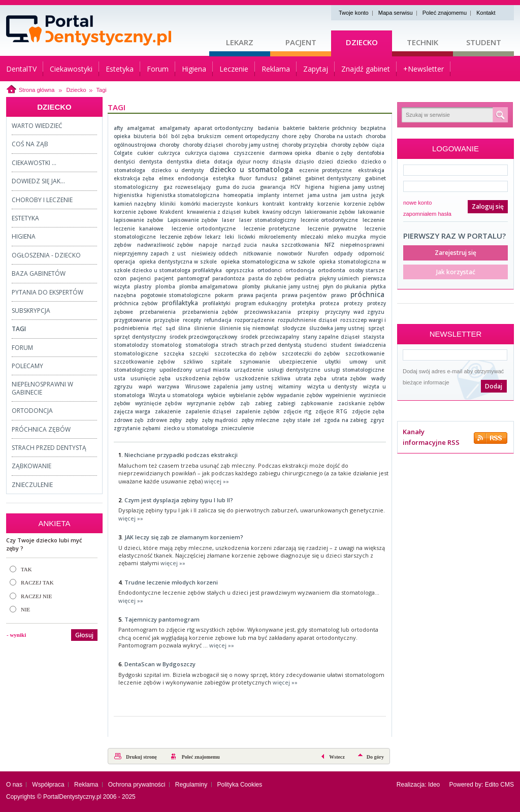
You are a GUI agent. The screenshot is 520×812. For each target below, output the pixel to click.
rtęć (157, 328)
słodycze (294, 328)
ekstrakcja (371, 170)
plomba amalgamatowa (208, 286)
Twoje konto (354, 13)
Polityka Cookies (240, 785)
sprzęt (376, 328)
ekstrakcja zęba (134, 178)
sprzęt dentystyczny (140, 337)
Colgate (123, 153)
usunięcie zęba (151, 378)
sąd (170, 328)
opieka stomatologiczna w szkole (268, 261)
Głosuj (84, 635)
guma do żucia (235, 187)
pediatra (305, 278)
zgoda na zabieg (345, 420)
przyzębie (167, 320)
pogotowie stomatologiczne (176, 295)
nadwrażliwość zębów (165, 245)
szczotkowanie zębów (144, 362)
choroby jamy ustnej (252, 145)
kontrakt (273, 204)
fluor (245, 178)
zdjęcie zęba (368, 411)
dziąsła (282, 161)
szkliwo (193, 362)
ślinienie (205, 328)
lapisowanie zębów (138, 220)
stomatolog (167, 345)
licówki (247, 237)
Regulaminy (191, 785)
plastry (143, 286)
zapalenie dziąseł (208, 411)
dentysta (151, 161)
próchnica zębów (136, 303)
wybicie (216, 395)
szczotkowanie (365, 353)
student (341, 345)
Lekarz (240, 42)
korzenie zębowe (135, 212)
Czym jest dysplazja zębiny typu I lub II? (179, 500)
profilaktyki (217, 303)
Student (484, 42)
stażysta (374, 337)
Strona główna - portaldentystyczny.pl (108, 30)
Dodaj (494, 386)
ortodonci (270, 270)
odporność (371, 253)
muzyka (356, 237)
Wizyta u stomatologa (176, 395)
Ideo (434, 785)
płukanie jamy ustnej (291, 286)
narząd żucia (239, 245)
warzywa (168, 386)
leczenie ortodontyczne (204, 229)
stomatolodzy (131, 345)
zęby (192, 420)
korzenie (329, 204)
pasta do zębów (270, 278)
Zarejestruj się (456, 253)
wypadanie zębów (299, 395)
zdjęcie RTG (331, 411)
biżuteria (145, 136)
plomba (165, 286)
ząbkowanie (317, 403)
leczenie (373, 220)
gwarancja (273, 187)
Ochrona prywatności (137, 785)
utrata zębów (349, 378)
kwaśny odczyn (282, 212)
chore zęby (296, 136)
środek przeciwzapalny (270, 337)
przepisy (308, 312)
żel (317, 420)
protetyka (303, 303)
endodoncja (193, 178)
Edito (492, 785)
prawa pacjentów (304, 295)
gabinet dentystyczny (333, 178)
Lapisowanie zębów (193, 220)
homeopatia (238, 195)
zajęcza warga (132, 411)
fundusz (266, 178)
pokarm (224, 295)
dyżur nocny (252, 161)
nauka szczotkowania (290, 245)
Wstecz (337, 757)
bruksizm (209, 136)
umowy (358, 362)
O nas (14, 785)
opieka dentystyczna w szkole (178, 262)
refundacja (218, 320)
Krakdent (172, 212)
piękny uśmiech (339, 278)
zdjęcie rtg (297, 411)
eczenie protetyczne (326, 170)
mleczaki (312, 237)
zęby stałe (296, 420)
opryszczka (240, 270)
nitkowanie (257, 253)
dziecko (347, 161)
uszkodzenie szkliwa (263, 378)
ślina (184, 328)
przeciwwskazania (268, 312)
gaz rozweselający (187, 187)
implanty (268, 195)
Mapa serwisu (396, 13)
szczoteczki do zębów (311, 353)
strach (230, 345)
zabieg (263, 403)
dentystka (180, 161)
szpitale (221, 362)
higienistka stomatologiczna (183, 195)
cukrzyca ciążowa (207, 153)
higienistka (128, 195)
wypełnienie (341, 395)
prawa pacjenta (258, 295)
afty (118, 128)
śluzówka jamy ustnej (337, 328)
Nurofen (318, 253)
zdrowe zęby (164, 420)
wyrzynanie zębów (211, 403)
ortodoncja (300, 270)
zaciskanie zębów (361, 403)
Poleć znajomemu (445, 13)
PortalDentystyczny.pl (72, 797)
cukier (145, 153)
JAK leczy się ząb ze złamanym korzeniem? (184, 537)
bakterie (294, 128)
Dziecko (362, 42)
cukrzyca (169, 153)
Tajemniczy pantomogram (162, 619)
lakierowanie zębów (330, 212)
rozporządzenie (255, 320)
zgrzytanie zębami (137, 428)
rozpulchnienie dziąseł (307, 320)
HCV (295, 187)
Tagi (102, 90)
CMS (507, 785)
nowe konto (417, 203)
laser (228, 220)
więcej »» (217, 481)
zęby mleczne (260, 420)
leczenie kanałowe (139, 229)
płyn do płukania (345, 286)
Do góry (375, 757)
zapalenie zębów (257, 411)
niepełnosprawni (362, 245)
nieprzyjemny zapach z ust (150, 253)
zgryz (377, 420)
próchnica (367, 295)
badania (268, 128)
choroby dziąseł (203, 145)
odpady (343, 253)
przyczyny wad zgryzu (355, 312)
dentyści (124, 161)
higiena (315, 187)
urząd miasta (213, 370)
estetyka (224, 178)
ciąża (378, 145)
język (378, 195)
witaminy (290, 386)
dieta (203, 161)
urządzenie (249, 370)
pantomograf (193, 278)
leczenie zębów (181, 236)
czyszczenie (249, 153)
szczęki (199, 353)
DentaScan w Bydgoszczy (160, 664)
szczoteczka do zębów (246, 353)
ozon (120, 278)
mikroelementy (278, 237)
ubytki (333, 362)
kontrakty (301, 204)
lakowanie (371, 212)
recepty (192, 320)
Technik (422, 42)
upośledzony (176, 370)
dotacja (223, 161)
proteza (330, 303)
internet (293, 195)
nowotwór (290, 253)
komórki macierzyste (207, 204)
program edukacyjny (261, 303)
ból (163, 136)
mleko (335, 237)
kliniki (168, 204)
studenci (316, 345)
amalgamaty (175, 128)
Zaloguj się (488, 206)
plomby (251, 286)
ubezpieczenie (298, 362)
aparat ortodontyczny (224, 128)
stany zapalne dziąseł (331, 337)
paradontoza (229, 278)
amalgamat (141, 128)
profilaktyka (180, 303)
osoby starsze (367, 270)
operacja (124, 262)
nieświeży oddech (215, 253)
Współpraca (48, 785)
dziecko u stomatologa (251, 169)
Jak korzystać (456, 272)
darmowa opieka (290, 153)
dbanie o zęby (334, 153)
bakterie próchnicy (332, 128)
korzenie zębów (364, 204)
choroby (169, 145)
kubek (252, 212)
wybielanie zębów (251, 395)
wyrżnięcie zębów (158, 403)
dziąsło (304, 161)
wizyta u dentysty (332, 386)
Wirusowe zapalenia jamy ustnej (229, 386)
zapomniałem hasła (427, 214)
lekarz (213, 237)
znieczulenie (237, 428)
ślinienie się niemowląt (249, 328)
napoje (208, 245)
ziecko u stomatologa (191, 428)
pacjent (164, 278)
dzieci (326, 161)
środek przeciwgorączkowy (204, 337)
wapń (145, 386)
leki (230, 237)
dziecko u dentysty (177, 170)
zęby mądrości (220, 420)
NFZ (330, 245)
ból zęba (183, 136)
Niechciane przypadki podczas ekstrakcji (181, 455)
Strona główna (37, 90)
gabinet (291, 178)
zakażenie (168, 411)
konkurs (248, 204)
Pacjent (301, 42)
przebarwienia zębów (210, 312)
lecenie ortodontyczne (330, 220)
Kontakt (486, 13)
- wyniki (16, 635)
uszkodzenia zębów (203, 378)
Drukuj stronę (141, 757)
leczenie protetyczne (272, 229)
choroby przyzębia (305, 145)
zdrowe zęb (128, 420)
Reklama (86, 785)
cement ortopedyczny (252, 136)
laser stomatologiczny (268, 220)
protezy (353, 303)
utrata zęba (311, 378)
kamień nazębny (135, 204)
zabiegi (286, 403)
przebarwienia (158, 312)
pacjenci (140, 278)
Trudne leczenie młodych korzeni (171, 582)
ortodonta (332, 270)
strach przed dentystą (271, 345)
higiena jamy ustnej (357, 187)
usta (120, 378)
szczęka (174, 353)
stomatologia (202, 345)
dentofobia (371, 153)
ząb (245, 403)
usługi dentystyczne (294, 370)
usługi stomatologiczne (354, 370)
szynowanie (255, 362)
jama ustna (322, 195)
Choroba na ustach (338, 136)
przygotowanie (132, 320)
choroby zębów (350, 145)
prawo (339, 295)
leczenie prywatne (332, 229)
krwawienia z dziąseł (214, 212)
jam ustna (354, 195)
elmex (166, 178)
